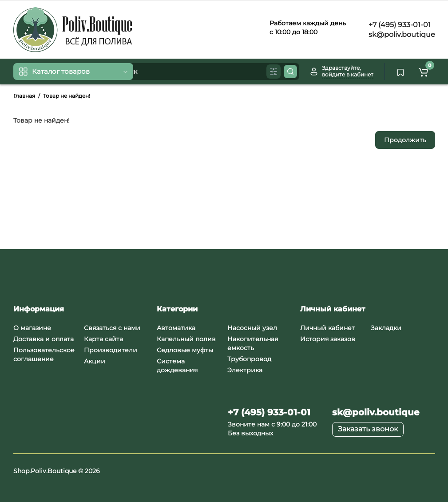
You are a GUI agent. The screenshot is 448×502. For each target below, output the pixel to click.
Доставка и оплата (44, 339)
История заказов (328, 339)
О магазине (32, 328)
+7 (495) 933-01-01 (399, 25)
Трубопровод (249, 359)
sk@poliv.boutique (401, 34)
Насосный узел (252, 328)
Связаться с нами (112, 328)
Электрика (245, 370)
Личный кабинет (327, 328)
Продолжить (405, 140)
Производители (111, 350)
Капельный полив (186, 339)
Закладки (386, 328)
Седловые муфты (185, 350)
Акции (95, 361)
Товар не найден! (67, 96)
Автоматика (176, 328)
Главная (24, 96)
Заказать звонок (368, 429)
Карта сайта (103, 339)
